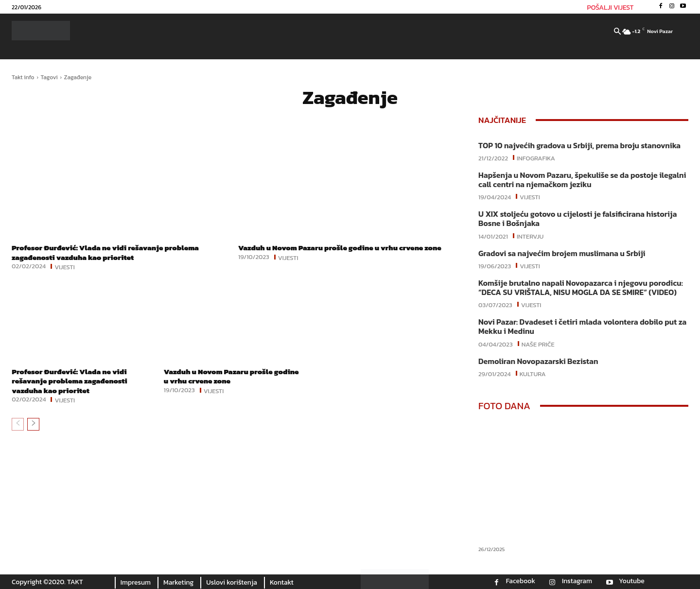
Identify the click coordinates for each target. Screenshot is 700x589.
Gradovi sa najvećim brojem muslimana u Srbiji (562, 253)
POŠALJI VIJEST (611, 8)
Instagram (577, 581)
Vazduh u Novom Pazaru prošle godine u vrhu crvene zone (346, 247)
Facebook (521, 581)
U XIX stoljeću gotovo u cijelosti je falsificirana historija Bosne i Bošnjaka (577, 218)
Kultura (533, 373)
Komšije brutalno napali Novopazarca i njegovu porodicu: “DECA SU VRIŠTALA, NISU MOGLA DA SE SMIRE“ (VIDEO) (581, 287)
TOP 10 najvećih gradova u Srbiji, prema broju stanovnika (579, 145)
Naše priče (538, 344)
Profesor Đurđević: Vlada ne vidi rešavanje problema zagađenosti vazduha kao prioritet (111, 252)
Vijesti (65, 266)
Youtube (632, 581)
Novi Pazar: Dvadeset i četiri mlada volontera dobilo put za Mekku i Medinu (582, 326)
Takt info (23, 77)
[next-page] (33, 424)
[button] (617, 32)
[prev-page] (18, 424)
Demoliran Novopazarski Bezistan (538, 361)
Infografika (536, 157)
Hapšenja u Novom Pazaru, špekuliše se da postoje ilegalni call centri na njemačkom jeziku (582, 180)
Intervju (530, 236)
